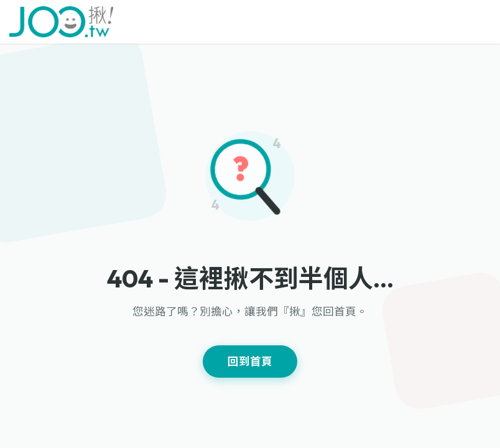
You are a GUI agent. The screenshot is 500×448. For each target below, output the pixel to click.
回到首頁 (250, 361)
